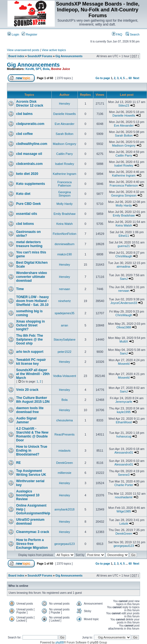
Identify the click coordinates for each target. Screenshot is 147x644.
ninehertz (65, 301)
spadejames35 (64, 313)
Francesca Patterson (64, 184)
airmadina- (124, 266)
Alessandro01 (124, 452)
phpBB (60, 642)
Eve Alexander (65, 124)
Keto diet (23, 194)
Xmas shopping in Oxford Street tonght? (30, 325)
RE (18, 463)
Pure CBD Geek (28, 204)
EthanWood (124, 422)
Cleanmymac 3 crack (33, 532)
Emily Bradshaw (65, 214)
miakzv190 (65, 254)
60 (130, 78)
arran (64, 325)
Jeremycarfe (124, 402)
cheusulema (65, 420)
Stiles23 (124, 105)
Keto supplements (31, 184)
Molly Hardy (64, 204)
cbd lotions (25, 224)
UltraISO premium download (30, 522)
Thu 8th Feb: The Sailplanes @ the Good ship (30, 339)
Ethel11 (124, 236)
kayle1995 (124, 412)
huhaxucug (124, 436)
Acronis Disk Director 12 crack (30, 104)
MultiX (124, 341)
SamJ (124, 279)
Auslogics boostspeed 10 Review (28, 495)
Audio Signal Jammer (26, 420)
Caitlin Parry (64, 154)
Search (133, 34)
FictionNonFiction (65, 234)
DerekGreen (64, 463)
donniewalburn (64, 244)
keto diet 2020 (27, 174)
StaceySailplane (65, 339)
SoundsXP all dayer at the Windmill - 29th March (33, 374)
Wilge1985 (124, 511)
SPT (38, 69)
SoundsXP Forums (40, 56)
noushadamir (124, 497)
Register (29, 34)
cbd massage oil (29, 154)
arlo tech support (30, 352)
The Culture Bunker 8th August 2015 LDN (33, 400)
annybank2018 (64, 509)
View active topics (54, 50)
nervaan (64, 289)
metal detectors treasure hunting (29, 244)
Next (136, 78)
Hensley (64, 104)
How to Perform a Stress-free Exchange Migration (32, 544)
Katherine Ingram (64, 174)
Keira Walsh (65, 224)
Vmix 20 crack (27, 390)
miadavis (64, 451)
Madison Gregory (64, 144)
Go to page (103, 78)
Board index (16, 56)
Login (13, 34)
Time (20, 289)
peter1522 (64, 352)
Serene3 (124, 475)
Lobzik (124, 524)
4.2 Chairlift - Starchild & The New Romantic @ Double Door (32, 434)
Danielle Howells (65, 114)
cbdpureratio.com (30, 124)
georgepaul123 (64, 544)
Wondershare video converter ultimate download (32, 277)
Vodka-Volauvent (65, 376)
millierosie (65, 473)
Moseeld (124, 364)
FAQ (117, 34)
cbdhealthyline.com (32, 144)
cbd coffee (24, 134)
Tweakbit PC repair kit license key (31, 362)
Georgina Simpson (65, 194)
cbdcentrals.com (29, 164)
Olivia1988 (124, 327)
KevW (30, 69)
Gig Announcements (69, 56)
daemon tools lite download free (30, 410)
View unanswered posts (23, 50)
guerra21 (124, 246)
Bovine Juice (61, 69)
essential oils (27, 214)
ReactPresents (64, 434)
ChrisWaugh (124, 256)
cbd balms (24, 114)
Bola (46, 69)
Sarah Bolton (64, 134)
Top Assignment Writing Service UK (31, 473)
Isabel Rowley (64, 164)
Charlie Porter (124, 485)
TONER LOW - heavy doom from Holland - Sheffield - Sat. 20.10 (33, 301)
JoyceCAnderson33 (124, 303)
